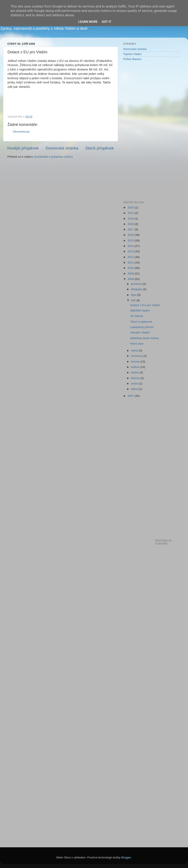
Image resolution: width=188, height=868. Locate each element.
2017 (131, 229)
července (137, 356)
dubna (135, 372)
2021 (131, 213)
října (134, 295)
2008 (131, 279)
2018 (131, 224)
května (136, 367)
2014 (131, 246)
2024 (131, 207)
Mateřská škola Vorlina (145, 338)
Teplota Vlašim (132, 54)
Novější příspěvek (23, 148)
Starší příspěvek (100, 148)
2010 (131, 268)
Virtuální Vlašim (140, 333)
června (136, 362)
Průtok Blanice (132, 59)
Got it (107, 22)
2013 (131, 251)
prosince (137, 284)
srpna (135, 350)
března (136, 378)
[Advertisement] (140, 130)
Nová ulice (137, 344)
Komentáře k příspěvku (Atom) (54, 157)
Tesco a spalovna (141, 322)
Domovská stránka (62, 148)
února (135, 384)
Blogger (126, 857)
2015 (131, 241)
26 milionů (137, 316)
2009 (131, 274)
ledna (135, 389)
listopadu (137, 289)
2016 (131, 235)
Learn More (88, 22)
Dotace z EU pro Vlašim (145, 305)
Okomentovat (21, 132)
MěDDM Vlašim (140, 311)
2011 (131, 262)
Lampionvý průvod (142, 327)
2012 (131, 257)
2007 (131, 396)
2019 (131, 219)
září (134, 300)
